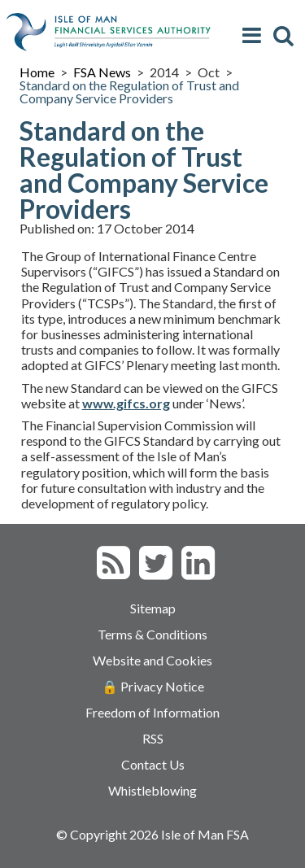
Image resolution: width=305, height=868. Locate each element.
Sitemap (153, 608)
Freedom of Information (152, 712)
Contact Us (153, 764)
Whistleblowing (152, 790)
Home (37, 72)
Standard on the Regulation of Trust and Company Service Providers (129, 92)
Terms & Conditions (152, 634)
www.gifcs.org (126, 403)
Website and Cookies (152, 660)
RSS (153, 738)
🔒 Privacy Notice (153, 686)
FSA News (102, 72)
